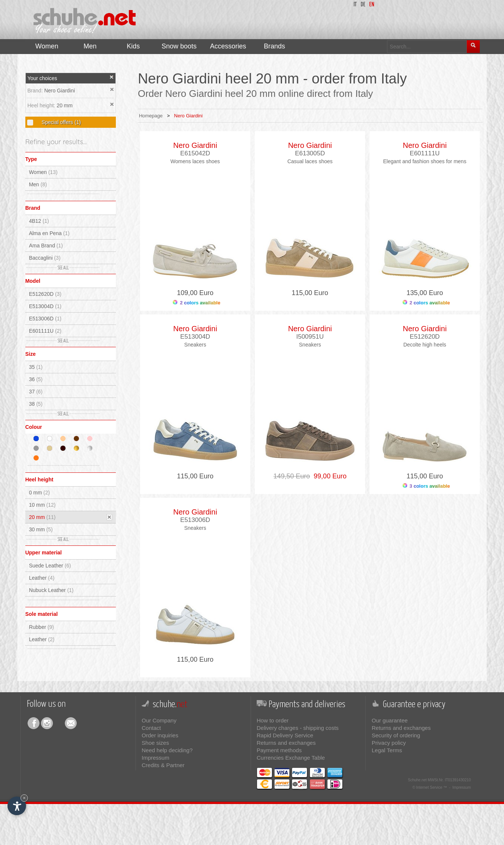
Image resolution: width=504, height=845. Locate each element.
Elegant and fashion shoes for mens (425, 161)
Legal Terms (387, 750)
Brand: (36, 91)
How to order (273, 720)
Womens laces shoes (195, 161)
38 (36, 404)
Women (43, 172)
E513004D (45, 306)
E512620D (45, 294)
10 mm (42, 505)
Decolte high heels (425, 345)
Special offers (61, 122)
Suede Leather (50, 566)
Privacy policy (389, 743)
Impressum (155, 758)
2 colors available (196, 303)
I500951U (310, 337)
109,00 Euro (195, 293)
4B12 (39, 221)
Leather (42, 578)
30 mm (41, 529)
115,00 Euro (310, 293)
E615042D (195, 153)
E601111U (45, 331)
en (372, 5)
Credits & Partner (163, 765)
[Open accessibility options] (17, 806)
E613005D (310, 153)
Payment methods (279, 750)
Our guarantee (390, 720)
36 (36, 379)
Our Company (159, 720)
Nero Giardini (60, 91)
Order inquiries (160, 735)
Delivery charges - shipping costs (298, 728)
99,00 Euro (328, 476)
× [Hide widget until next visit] (24, 798)
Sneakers (195, 345)
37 (36, 392)
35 (36, 367)
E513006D (45, 319)
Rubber (42, 627)
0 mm (39, 493)
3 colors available (426, 486)
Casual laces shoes (310, 161)
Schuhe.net (417, 780)
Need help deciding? (167, 750)
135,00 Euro (425, 293)
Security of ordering (396, 735)
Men (38, 184)
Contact (151, 728)
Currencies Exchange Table (291, 758)
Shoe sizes (155, 743)
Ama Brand (46, 246)
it (355, 5)
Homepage (151, 116)
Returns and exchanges (286, 743)
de (363, 5)
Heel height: (42, 105)
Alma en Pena (49, 233)
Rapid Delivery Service (285, 735)
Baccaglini (45, 258)
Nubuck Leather (51, 590)
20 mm (65, 105)
